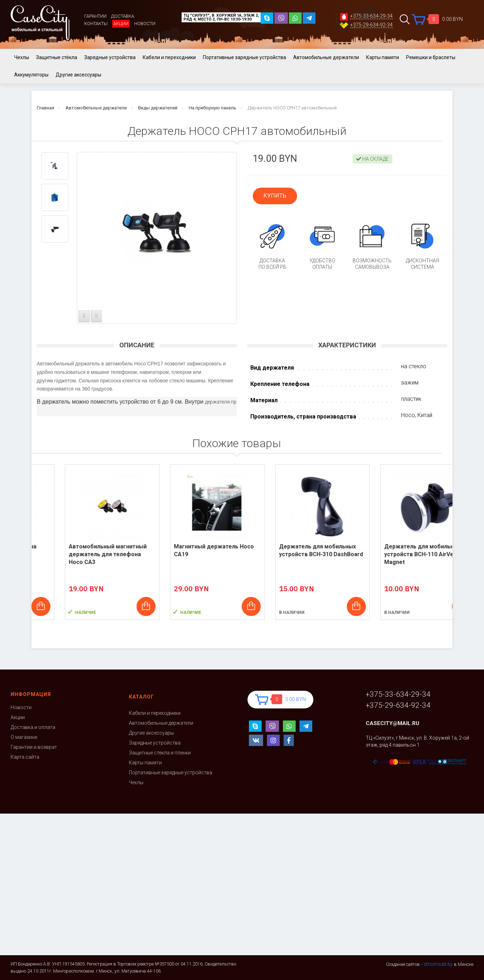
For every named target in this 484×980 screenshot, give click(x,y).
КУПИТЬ (275, 196)
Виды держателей (158, 108)
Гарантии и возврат (34, 747)
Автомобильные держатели (326, 57)
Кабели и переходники (169, 57)
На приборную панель (212, 108)
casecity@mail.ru (392, 723)
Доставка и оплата (33, 727)
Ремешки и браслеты (431, 57)
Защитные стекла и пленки (160, 753)
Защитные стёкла (57, 57)
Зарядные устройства (110, 57)
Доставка (123, 16)
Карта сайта (25, 757)
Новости (145, 24)
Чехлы (22, 57)
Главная (45, 108)
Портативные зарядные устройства (244, 57)
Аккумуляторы (31, 75)
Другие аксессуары (78, 75)
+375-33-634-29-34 (371, 16)
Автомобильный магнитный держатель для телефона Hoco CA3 (185, 554)
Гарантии (95, 16)
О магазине (24, 737)
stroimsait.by (438, 964)
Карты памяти (383, 57)
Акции (121, 24)
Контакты (96, 24)
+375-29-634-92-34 (371, 25)
